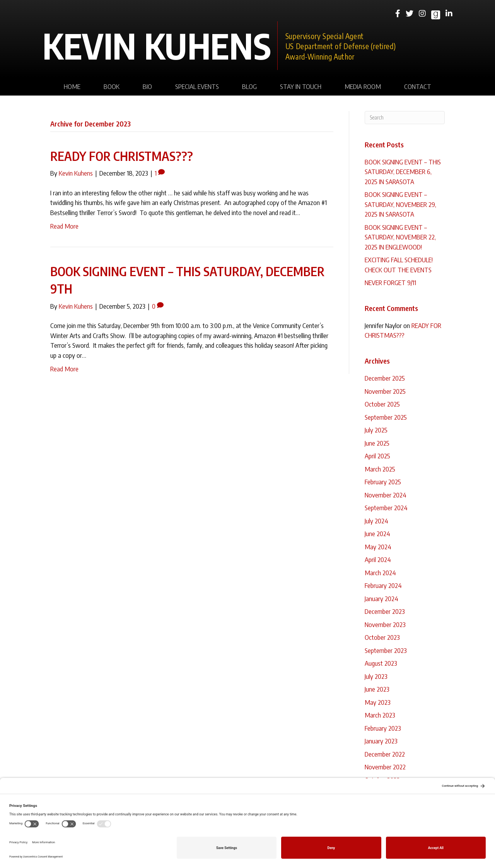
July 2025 (376, 430)
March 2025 (380, 469)
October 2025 (382, 404)
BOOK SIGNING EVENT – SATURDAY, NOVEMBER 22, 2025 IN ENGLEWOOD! (400, 237)
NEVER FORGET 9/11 (390, 282)
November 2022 (385, 767)
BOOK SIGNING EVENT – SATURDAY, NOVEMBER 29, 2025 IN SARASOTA (400, 204)
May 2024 (378, 547)
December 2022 (385, 754)
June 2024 (377, 533)
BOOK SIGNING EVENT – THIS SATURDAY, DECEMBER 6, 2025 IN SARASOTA (403, 172)
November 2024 (386, 495)
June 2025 (377, 443)
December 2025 (385, 378)
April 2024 (378, 559)
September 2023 (386, 650)
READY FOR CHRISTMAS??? (122, 156)
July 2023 (376, 676)
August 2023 (381, 663)
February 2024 (383, 585)
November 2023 (385, 624)
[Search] (405, 118)
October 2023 (382, 637)
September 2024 (386, 507)
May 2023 (378, 702)
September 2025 (386, 417)
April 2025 (377, 456)
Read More (64, 226)
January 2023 (381, 741)
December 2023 (385, 611)
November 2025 (385, 391)
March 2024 (380, 572)
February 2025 (383, 482)
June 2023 (377, 689)
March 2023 (380, 715)
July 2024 (376, 521)
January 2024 (381, 598)
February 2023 (383, 728)
